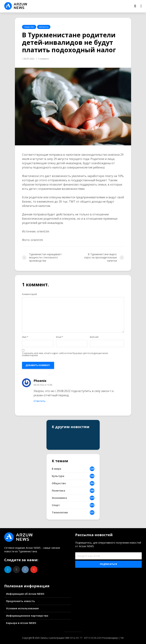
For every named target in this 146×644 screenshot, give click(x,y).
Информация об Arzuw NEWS (25, 594)
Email (60, 337)
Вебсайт (94, 337)
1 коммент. (44, 59)
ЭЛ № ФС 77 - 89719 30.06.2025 (86, 638)
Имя (25, 337)
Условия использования (22, 608)
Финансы (44, 27)
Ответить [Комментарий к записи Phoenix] (39, 401)
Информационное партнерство (27, 616)
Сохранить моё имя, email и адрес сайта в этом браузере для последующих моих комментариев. (65, 354)
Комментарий (29, 294)
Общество (29, 27)
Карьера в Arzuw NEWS (21, 623)
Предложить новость (20, 601)
